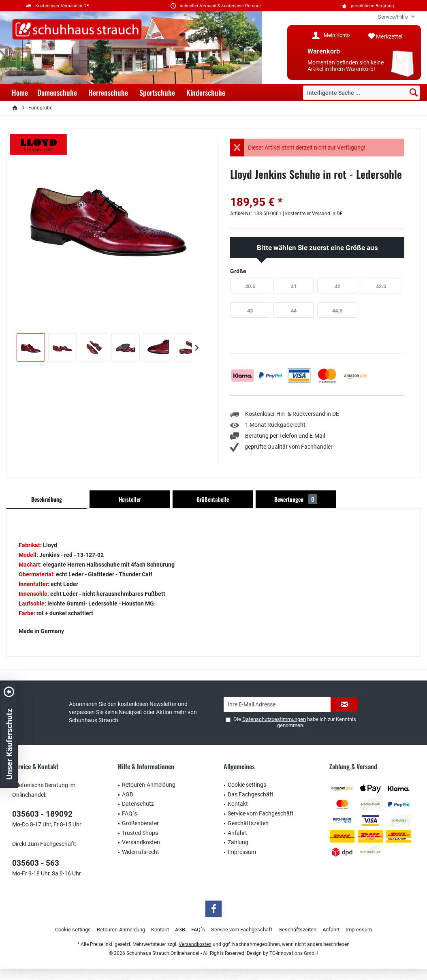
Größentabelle (213, 499)
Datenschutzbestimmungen (274, 719)
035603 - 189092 (42, 814)
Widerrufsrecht (141, 852)
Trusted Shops (140, 833)
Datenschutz (138, 804)
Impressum (242, 852)
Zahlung (238, 842)
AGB (128, 794)
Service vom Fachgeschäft (261, 813)
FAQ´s (129, 813)
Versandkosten (141, 842)
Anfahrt (237, 833)
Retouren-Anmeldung (149, 785)
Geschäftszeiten (248, 823)
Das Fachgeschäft (251, 794)
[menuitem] (393, 17)
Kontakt (238, 804)
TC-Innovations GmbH (294, 953)
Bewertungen (296, 499)
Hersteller (130, 499)
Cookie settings (247, 785)
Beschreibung (47, 499)
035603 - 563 (36, 863)
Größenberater (140, 823)
